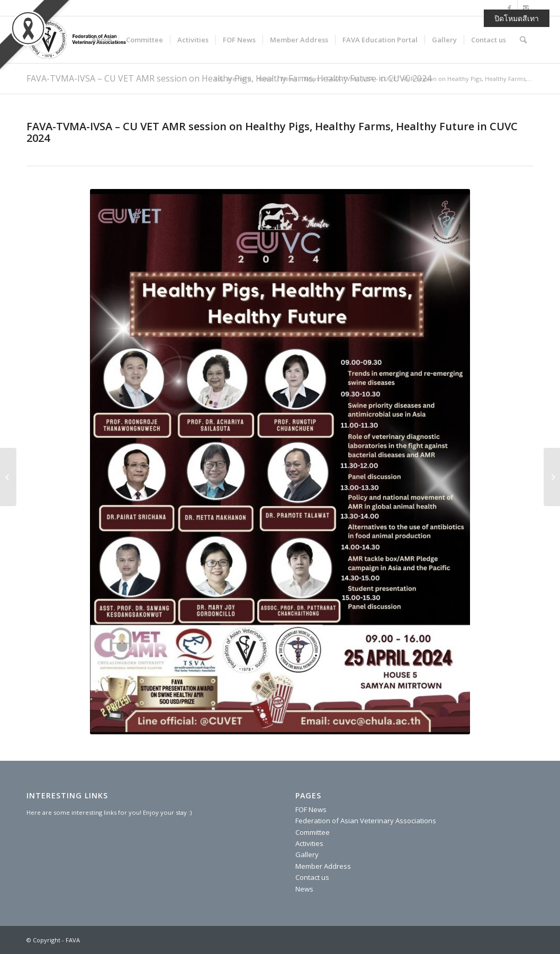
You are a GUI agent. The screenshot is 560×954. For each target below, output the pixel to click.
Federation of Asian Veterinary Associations (366, 821)
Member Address (323, 866)
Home (265, 79)
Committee (313, 832)
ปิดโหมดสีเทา (517, 18)
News (289, 79)
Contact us (312, 877)
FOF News (311, 809)
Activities (309, 843)
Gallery (307, 854)
